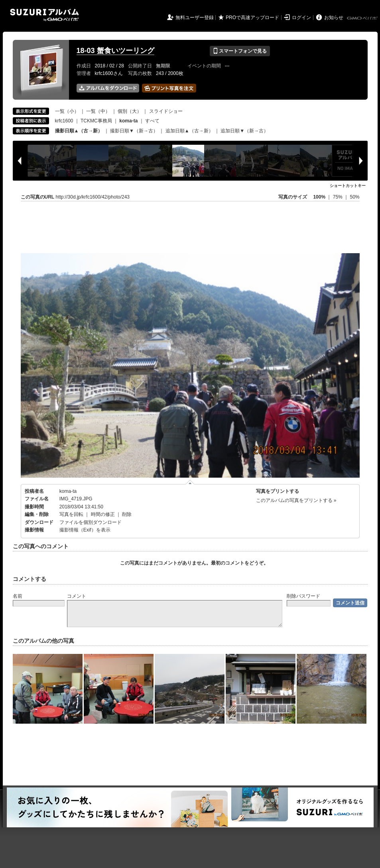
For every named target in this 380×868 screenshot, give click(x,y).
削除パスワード (303, 596)
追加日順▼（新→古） (244, 131)
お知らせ (334, 18)
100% (319, 197)
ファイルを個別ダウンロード (91, 522)
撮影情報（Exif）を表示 (85, 530)
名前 (18, 596)
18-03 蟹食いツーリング (115, 51)
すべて (152, 121)
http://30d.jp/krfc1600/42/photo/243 (93, 197)
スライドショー (166, 111)
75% (338, 197)
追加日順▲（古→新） (189, 131)
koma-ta (68, 491)
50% (354, 197)
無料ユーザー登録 (195, 18)
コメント (77, 596)
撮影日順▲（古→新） (79, 131)
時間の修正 (103, 514)
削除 (127, 514)
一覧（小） (67, 111)
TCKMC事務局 (96, 121)
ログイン (301, 18)
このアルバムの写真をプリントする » (296, 500)
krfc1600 (64, 121)
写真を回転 (71, 514)
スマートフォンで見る (240, 51)
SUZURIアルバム (44, 15)
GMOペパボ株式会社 (363, 18)
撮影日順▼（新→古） (134, 131)
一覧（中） (98, 111)
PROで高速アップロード (252, 18)
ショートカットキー (348, 186)
